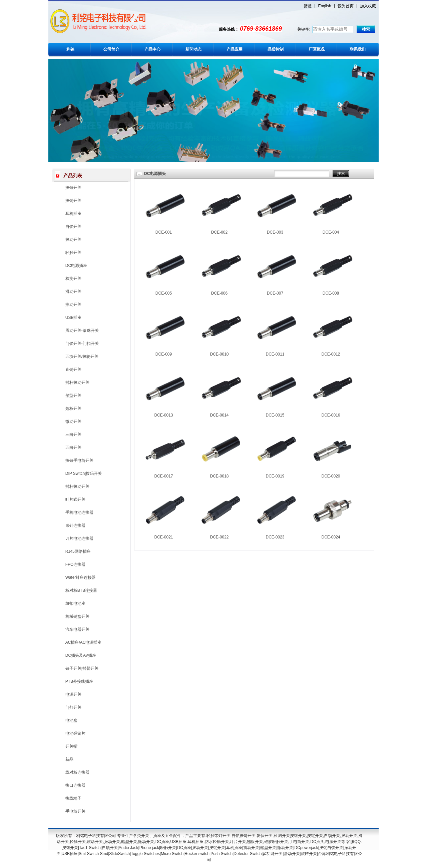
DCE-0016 (331, 415)
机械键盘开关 (77, 616)
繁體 (308, 6)
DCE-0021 (163, 537)
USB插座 (74, 318)
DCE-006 (219, 293)
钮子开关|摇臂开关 (82, 668)
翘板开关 (73, 409)
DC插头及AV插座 (81, 655)
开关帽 (71, 746)
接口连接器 (75, 785)
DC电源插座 (76, 266)
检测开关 (73, 279)
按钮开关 (73, 188)
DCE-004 (331, 232)
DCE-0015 (275, 415)
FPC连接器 (75, 564)
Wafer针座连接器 (81, 577)
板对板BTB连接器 (81, 590)
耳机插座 (73, 214)
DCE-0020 (331, 476)
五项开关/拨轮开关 (82, 357)
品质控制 (276, 49)
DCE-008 (331, 293)
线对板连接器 (77, 772)
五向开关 (73, 447)
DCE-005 (164, 293)
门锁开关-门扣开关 (82, 344)
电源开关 (73, 694)
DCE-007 (275, 293)
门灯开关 (73, 707)
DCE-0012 (331, 354)
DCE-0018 (219, 476)
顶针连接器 (75, 525)
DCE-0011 (275, 354)
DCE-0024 (331, 537)
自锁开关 (73, 227)
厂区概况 (317, 49)
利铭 (70, 49)
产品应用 (235, 49)
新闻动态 (193, 49)
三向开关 (73, 434)
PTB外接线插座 (79, 681)
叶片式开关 (75, 499)
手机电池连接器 (79, 512)
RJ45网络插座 (78, 551)
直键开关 (73, 370)
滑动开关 (73, 292)
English (324, 6)
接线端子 (73, 798)
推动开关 (73, 305)
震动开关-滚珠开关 (82, 331)
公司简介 (111, 49)
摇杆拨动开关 (77, 383)
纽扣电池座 (75, 603)
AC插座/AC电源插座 (84, 642)
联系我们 (358, 49)
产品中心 (152, 49)
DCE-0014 (219, 415)
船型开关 (73, 396)
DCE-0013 (163, 415)
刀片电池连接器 (79, 538)
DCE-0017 (163, 476)
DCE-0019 (275, 476)
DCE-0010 (219, 354)
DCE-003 (275, 232)
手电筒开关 (75, 811)
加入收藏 (368, 6)
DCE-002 (219, 232)
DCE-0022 (219, 537)
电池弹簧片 (75, 733)
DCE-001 (164, 232)
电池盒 (71, 720)
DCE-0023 (275, 537)
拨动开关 (73, 240)
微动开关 (73, 422)
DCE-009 (164, 354)
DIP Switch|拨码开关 (84, 473)
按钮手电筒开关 (79, 460)
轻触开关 (73, 253)
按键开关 (73, 201)
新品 (69, 759)
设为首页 (346, 6)
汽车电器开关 (77, 629)
